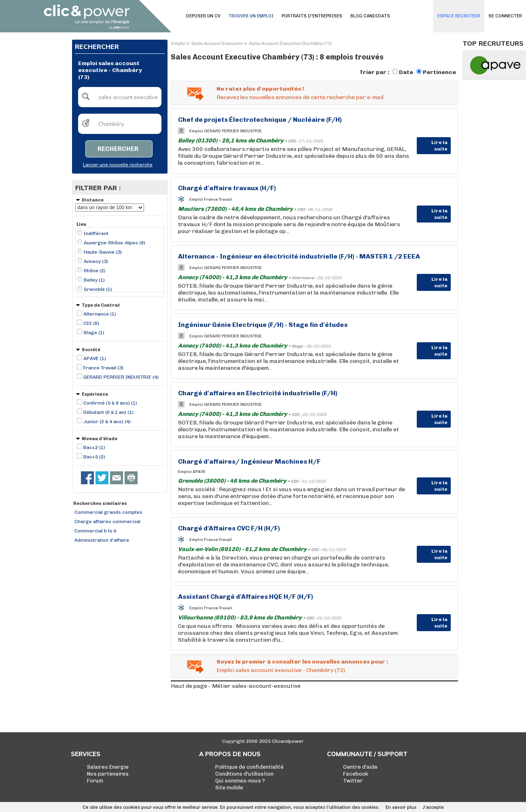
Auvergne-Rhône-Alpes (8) (115, 243)
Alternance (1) (100, 314)
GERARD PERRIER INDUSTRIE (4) (121, 377)
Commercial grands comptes (108, 512)
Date (406, 72)
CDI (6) (91, 323)
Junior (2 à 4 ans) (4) (107, 422)
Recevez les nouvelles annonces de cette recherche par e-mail (300, 97)
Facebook (356, 774)
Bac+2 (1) (94, 447)
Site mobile (229, 788)
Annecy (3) (96, 261)
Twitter (353, 781)
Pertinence (439, 72)
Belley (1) (94, 280)
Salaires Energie (108, 767)
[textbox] (120, 97)
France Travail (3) (103, 368)
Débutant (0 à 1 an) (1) (108, 412)
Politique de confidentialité (249, 767)
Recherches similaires (100, 504)
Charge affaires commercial (107, 522)
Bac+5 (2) (94, 457)
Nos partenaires (108, 774)
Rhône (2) (95, 271)
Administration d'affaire (102, 540)
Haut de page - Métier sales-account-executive (236, 686)
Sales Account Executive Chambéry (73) (290, 43)
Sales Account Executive (217, 43)
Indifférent (96, 233)
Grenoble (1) (98, 289)
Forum (95, 781)
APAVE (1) (95, 358)
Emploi (178, 43)
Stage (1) (94, 333)
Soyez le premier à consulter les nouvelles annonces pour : (302, 662)
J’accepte (433, 807)
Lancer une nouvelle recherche (118, 165)
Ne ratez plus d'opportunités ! (260, 89)
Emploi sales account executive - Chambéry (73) (281, 670)
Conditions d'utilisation (244, 774)
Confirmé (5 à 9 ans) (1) (110, 403)
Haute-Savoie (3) (103, 252)
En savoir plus (401, 807)
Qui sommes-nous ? (240, 781)
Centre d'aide (360, 767)
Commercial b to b (95, 531)
